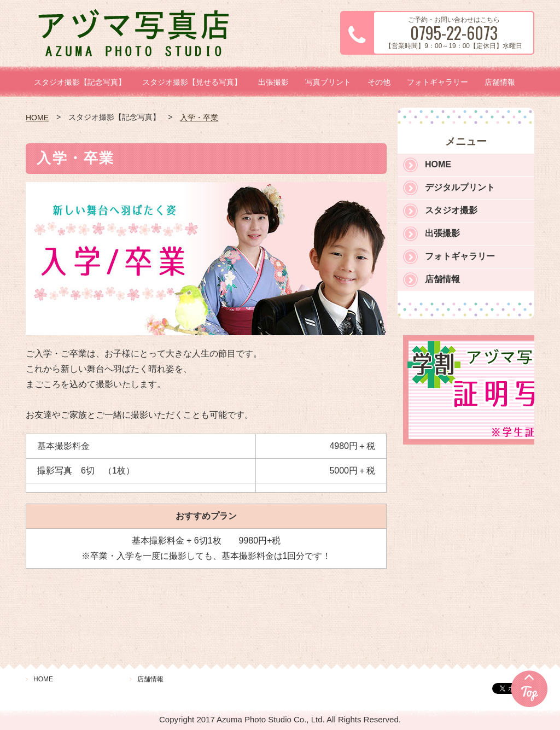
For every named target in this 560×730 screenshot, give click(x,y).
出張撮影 (273, 82)
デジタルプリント (460, 187)
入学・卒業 (199, 118)
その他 (379, 82)
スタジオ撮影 (451, 210)
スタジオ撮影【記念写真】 (80, 82)
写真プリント (328, 82)
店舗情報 (500, 82)
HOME (37, 118)
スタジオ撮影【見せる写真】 (192, 82)
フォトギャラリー (437, 82)
